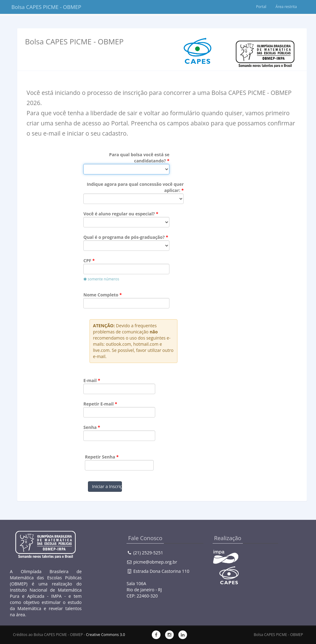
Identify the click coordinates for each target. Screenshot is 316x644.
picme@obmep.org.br (155, 562)
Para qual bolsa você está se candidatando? (139, 158)
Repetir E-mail (98, 404)
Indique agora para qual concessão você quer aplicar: (135, 187)
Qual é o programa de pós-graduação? (124, 237)
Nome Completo (101, 295)
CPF (87, 261)
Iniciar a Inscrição (107, 486)
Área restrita (286, 7)
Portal (261, 7)
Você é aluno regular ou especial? (119, 214)
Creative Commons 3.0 (106, 635)
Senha (90, 427)
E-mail (90, 380)
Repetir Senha (100, 457)
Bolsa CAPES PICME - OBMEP (41, 7)
